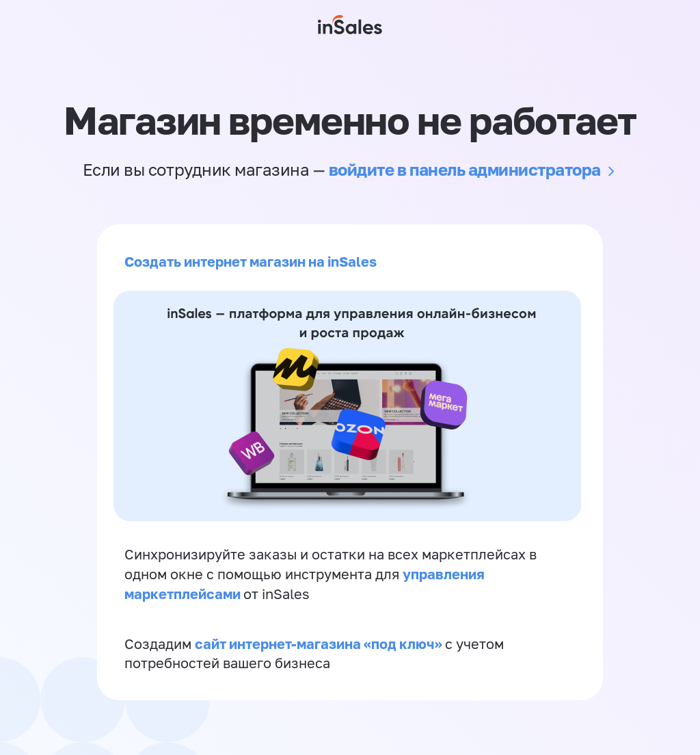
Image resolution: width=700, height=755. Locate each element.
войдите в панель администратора (465, 169)
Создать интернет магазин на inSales (251, 261)
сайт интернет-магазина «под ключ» (320, 644)
